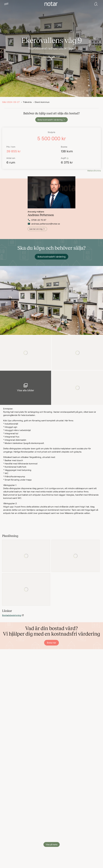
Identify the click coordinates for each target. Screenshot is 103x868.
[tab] (6, 4)
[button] (6, 4)
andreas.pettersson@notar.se (41, 224)
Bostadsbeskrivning (12, 615)
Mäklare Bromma (94, 171)
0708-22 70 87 (37, 220)
